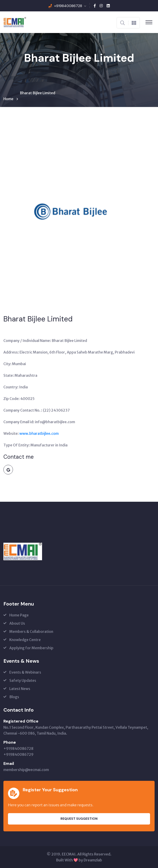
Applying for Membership (31, 648)
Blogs (14, 697)
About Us (17, 623)
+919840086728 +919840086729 (18, 751)
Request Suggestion (79, 819)
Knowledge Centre (25, 640)
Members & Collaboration (31, 631)
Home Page (19, 615)
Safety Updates (23, 680)
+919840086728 (68, 6)
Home (9, 99)
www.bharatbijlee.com (39, 433)
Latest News (20, 689)
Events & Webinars (25, 672)
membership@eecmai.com (26, 770)
